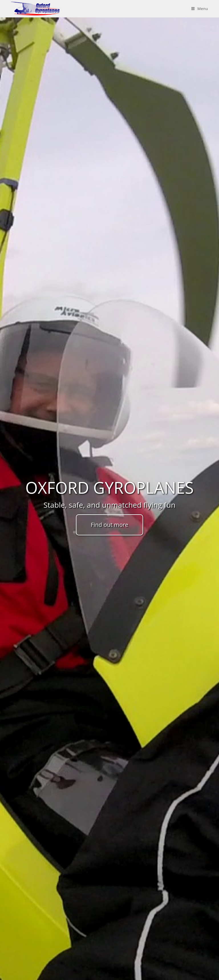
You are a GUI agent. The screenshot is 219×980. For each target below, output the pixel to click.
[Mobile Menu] (200, 9)
